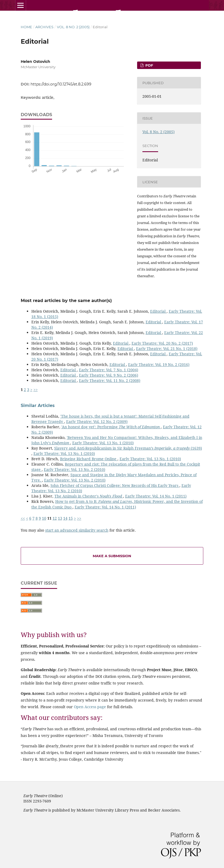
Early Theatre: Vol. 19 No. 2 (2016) (159, 364)
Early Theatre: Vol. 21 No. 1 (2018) (167, 349)
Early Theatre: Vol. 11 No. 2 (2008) (110, 380)
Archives (44, 27)
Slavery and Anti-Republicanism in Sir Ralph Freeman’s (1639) (128, 448)
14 (65, 518)
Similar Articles (38, 406)
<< (23, 518)
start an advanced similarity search (77, 530)
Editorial (158, 311)
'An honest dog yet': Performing (111, 427)
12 (55, 518)
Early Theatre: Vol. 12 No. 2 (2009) (97, 421)
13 (60, 518)
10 (44, 518)
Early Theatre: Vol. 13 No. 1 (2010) (103, 443)
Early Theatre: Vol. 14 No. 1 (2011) (156, 496)
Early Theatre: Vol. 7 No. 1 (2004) (109, 370)
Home (26, 27)
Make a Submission (112, 556)
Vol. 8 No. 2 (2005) (73, 27)
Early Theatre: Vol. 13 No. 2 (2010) (75, 469)
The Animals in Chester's (89, 496)
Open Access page (90, 707)
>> (36, 390)
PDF (149, 65)
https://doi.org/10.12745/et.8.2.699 (61, 84)
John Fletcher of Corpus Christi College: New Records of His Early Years (115, 485)
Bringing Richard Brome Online (89, 459)
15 (71, 518)
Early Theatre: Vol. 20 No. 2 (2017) (162, 343)
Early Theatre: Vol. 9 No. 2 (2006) (109, 375)
